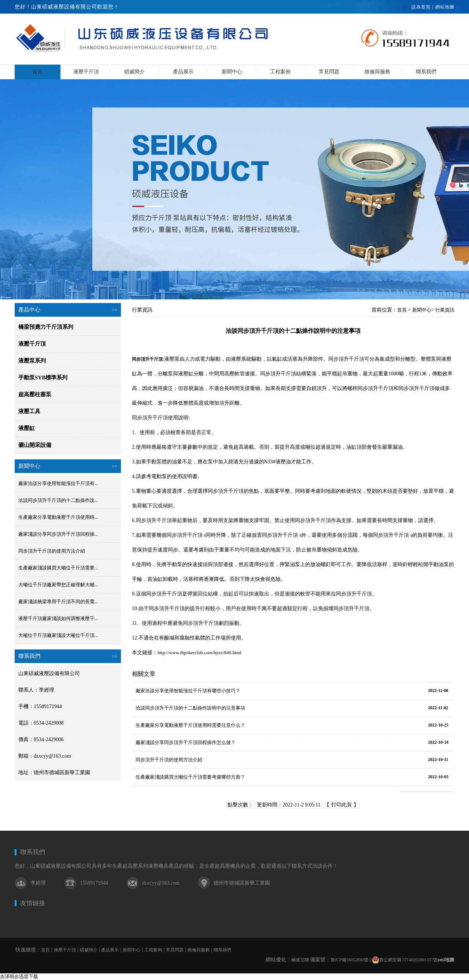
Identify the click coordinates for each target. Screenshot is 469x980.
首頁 (37, 72)
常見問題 (329, 72)
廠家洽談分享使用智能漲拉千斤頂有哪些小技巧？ (188, 691)
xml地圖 (446, 960)
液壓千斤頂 (86, 72)
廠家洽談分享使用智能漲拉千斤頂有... (58, 483)
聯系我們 (426, 72)
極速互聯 (300, 960)
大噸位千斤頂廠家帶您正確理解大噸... (58, 585)
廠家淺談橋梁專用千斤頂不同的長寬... (58, 602)
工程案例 (280, 72)
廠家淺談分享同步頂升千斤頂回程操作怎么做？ (186, 742)
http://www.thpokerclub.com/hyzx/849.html (199, 653)
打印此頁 (341, 805)
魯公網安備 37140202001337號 (405, 960)
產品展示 (183, 72)
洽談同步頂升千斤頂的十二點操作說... (58, 500)
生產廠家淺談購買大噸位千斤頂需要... (58, 568)
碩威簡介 (134, 72)
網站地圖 (445, 7)
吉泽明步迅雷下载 (19, 977)
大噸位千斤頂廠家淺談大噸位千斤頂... (58, 635)
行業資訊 (445, 310)
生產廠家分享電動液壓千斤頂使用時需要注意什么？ (190, 725)
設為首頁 (421, 7)
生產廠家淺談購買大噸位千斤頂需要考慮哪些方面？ (190, 777)
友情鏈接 (33, 903)
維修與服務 (377, 72)
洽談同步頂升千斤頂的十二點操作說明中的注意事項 (190, 708)
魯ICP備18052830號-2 (351, 960)
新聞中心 (232, 72)
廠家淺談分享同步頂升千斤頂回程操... (58, 534)
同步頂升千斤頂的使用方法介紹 (52, 551)
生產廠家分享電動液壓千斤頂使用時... (58, 517)
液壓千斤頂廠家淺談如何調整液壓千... (58, 618)
